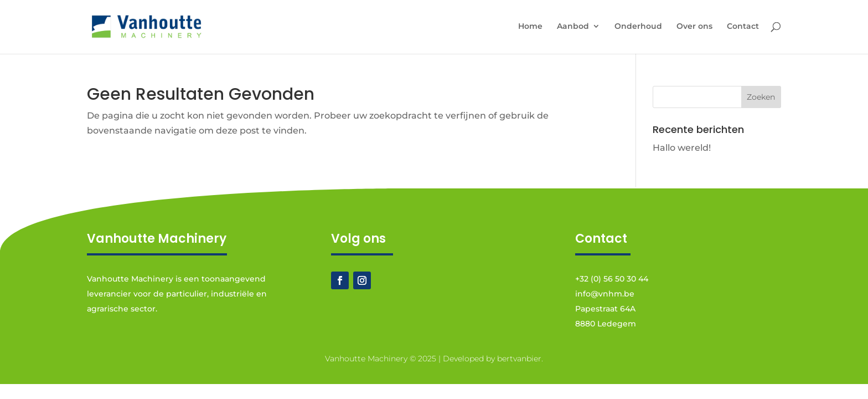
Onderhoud (638, 27)
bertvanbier (519, 359)
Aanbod (573, 27)
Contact (743, 27)
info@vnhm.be (605, 294)
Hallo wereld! (682, 148)
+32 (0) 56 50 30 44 (612, 279)
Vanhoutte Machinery (366, 359)
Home (530, 27)
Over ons (694, 27)
